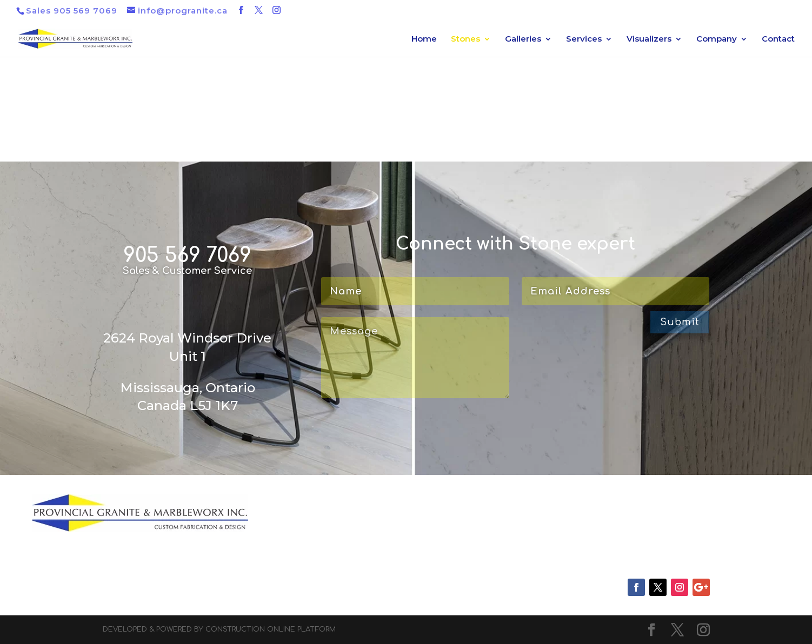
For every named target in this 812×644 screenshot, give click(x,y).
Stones (465, 39)
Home (424, 39)
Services (584, 39)
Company (717, 39)
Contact (778, 39)
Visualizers (649, 39)
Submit (680, 322)
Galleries (523, 39)
